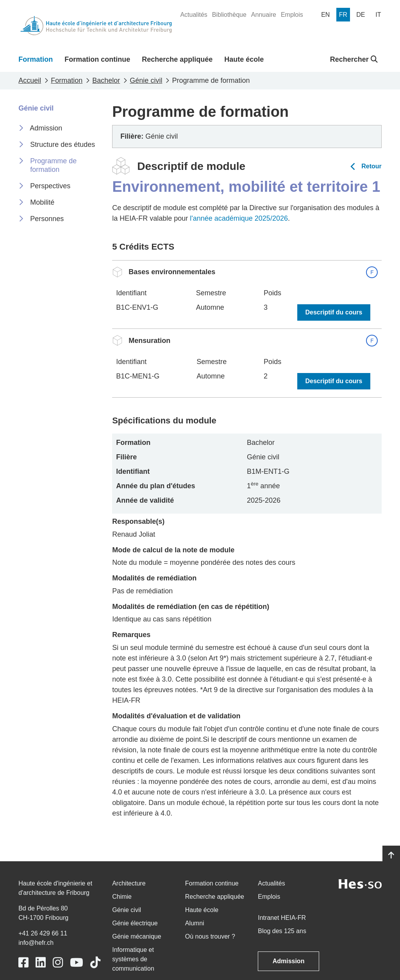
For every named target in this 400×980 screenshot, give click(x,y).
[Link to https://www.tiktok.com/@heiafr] (95, 963)
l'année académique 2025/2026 (239, 218)
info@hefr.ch (36, 943)
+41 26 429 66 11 (43, 933)
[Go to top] (391, 855)
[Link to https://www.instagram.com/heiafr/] (58, 963)
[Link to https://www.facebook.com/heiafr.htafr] (23, 963)
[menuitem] (194, 15)
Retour (371, 166)
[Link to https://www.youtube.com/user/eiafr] (77, 963)
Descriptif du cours (334, 312)
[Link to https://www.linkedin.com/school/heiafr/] (41, 963)
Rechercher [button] (354, 59)
